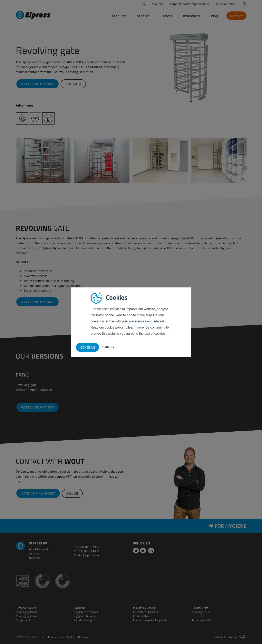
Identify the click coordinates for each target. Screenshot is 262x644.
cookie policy (114, 327)
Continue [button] (88, 348)
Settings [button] (108, 347)
